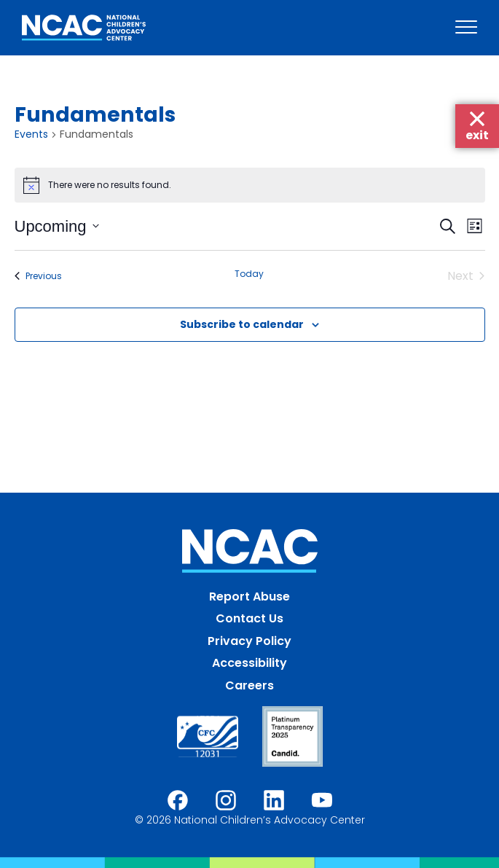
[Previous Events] (38, 276)
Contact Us (249, 618)
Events (31, 134)
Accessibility (249, 663)
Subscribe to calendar (242, 324)
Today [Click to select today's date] (249, 274)
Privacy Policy (249, 641)
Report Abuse (249, 597)
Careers (249, 685)
